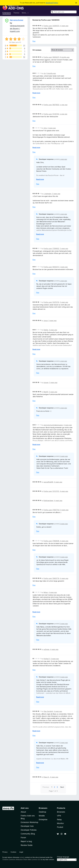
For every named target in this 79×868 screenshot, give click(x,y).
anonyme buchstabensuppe (53, 425)
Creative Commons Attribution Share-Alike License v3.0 (21, 859)
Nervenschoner (17, 20)
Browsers (61, 812)
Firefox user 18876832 (51, 105)
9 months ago (51, 73)
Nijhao (46, 592)
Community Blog (28, 834)
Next (62, 787)
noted (22, 857)
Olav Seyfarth (48, 711)
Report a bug (26, 841)
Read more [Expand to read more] (36, 93)
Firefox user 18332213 (51, 267)
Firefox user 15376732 (51, 302)
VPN (59, 816)
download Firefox (52, 3)
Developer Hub (27, 826)
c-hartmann (47, 194)
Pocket (60, 827)
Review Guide (27, 845)
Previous (46, 787)
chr (45, 73)
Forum (23, 838)
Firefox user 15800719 (51, 578)
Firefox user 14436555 (51, 26)
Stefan (46, 330)
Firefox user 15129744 (51, 114)
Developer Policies (29, 830)
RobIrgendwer (48, 501)
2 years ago (52, 128)
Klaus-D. (46, 777)
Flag (34, 41)
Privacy (5, 852)
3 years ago (64, 302)
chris (45, 128)
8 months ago (65, 57)
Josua (46, 321)
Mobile (42, 816)
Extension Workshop (29, 822)
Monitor (60, 823)
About (23, 812)
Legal (21, 852)
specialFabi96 (48, 482)
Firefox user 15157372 (51, 491)
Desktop (42, 812)
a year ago (64, 105)
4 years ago (64, 26)
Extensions (7, 13)
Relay (59, 819)
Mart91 (46, 392)
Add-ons (25, 808)
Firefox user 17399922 (51, 248)
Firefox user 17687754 (52, 510)
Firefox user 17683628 (51, 541)
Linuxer (46, 383)
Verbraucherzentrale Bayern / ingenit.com (17, 29)
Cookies (13, 852)
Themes (16, 13)
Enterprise (43, 819)
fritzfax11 (47, 659)
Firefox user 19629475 (51, 57)
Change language (63, 857)
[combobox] (64, 12)
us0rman (46, 649)
